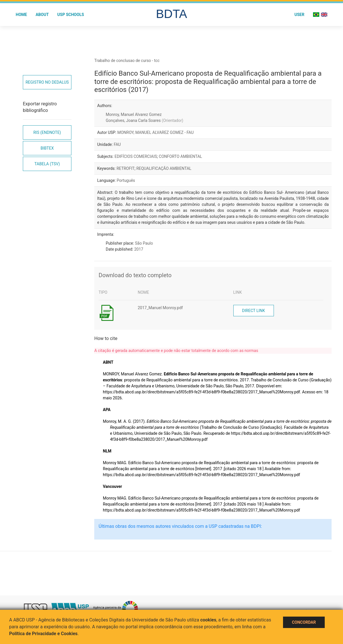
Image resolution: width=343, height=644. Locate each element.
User (299, 15)
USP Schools (71, 15)
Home (21, 15)
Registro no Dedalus (47, 82)
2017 (139, 249)
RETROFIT (126, 168)
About (42, 15)
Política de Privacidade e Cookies (43, 634)
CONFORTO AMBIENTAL (180, 156)
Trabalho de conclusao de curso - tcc (127, 61)
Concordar (304, 622)
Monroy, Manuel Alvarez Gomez (134, 114)
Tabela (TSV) (47, 164)
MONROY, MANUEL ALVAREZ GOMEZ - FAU (156, 132)
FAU (117, 144)
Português (126, 180)
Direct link (254, 311)
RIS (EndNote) (47, 132)
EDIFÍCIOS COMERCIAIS (136, 156)
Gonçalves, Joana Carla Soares (144, 120)
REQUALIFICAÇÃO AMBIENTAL (164, 168)
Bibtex (47, 148)
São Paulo (144, 243)
